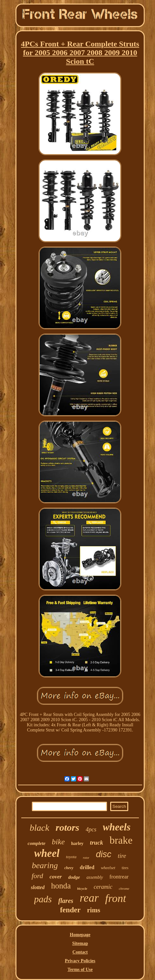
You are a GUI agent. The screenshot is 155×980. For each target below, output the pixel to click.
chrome (124, 888)
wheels (117, 827)
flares (66, 901)
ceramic (103, 887)
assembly (95, 877)
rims (94, 910)
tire (122, 856)
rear (89, 898)
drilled (87, 867)
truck (97, 843)
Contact (80, 952)
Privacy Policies (80, 961)
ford (37, 876)
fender (70, 910)
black (39, 828)
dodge (74, 877)
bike (58, 842)
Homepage (80, 935)
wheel (47, 853)
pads (43, 899)
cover (56, 877)
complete (37, 843)
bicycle (82, 888)
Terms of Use (80, 970)
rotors (68, 827)
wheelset (108, 868)
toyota (71, 857)
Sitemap (80, 943)
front (116, 898)
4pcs (91, 829)
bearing (45, 865)
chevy (69, 868)
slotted (38, 887)
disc (103, 854)
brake (121, 840)
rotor (86, 858)
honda (61, 886)
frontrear (119, 877)
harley (77, 843)
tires (125, 868)
